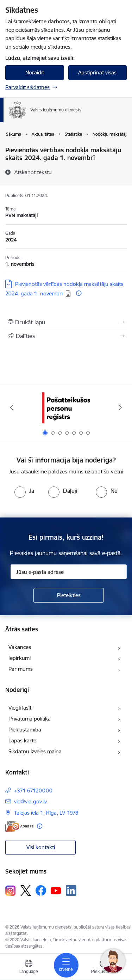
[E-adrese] (19, 826)
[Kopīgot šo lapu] (66, 336)
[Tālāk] (120, 408)
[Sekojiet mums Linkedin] (71, 890)
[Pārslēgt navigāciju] (66, 965)
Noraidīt (35, 72)
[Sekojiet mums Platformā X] (26, 890)
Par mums (21, 669)
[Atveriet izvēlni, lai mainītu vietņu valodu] (29, 968)
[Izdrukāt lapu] (66, 322)
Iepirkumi (20, 658)
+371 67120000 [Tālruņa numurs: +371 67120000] (33, 791)
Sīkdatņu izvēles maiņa (35, 751)
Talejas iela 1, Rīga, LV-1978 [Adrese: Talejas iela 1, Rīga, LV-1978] (46, 813)
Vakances (20, 647)
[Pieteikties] (69, 595)
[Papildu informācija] (79, 293)
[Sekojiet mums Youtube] (56, 890)
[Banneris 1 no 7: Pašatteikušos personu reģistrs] (66, 408)
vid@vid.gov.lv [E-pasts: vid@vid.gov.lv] (30, 801)
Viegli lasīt (20, 708)
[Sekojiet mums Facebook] (41, 890)
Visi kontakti (41, 847)
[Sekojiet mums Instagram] (11, 891)
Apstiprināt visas (97, 72)
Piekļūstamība (25, 730)
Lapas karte (22, 740)
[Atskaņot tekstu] (33, 172)
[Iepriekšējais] (12, 408)
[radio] (24, 491)
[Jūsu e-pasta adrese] (69, 572)
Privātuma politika (30, 719)
